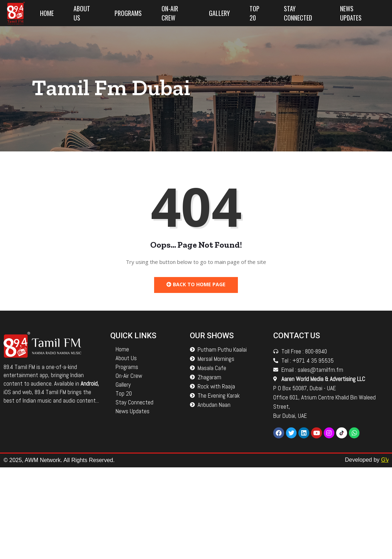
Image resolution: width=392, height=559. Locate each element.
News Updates (351, 13)
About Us (82, 13)
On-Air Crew (170, 13)
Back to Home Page (196, 284)
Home (47, 13)
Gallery (219, 13)
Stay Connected (298, 13)
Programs (128, 13)
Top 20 (254, 13)
